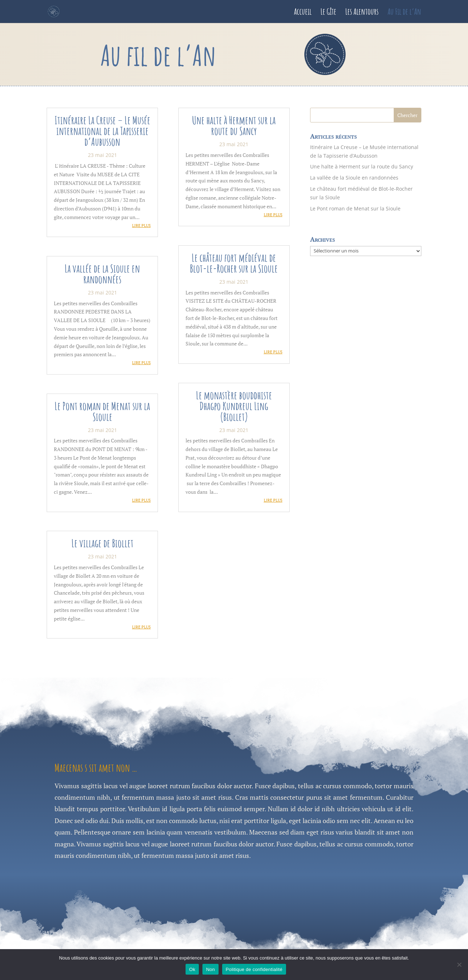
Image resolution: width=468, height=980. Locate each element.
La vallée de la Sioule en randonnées (102, 274)
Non (210, 969)
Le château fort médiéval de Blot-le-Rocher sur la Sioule (234, 263)
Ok (192, 969)
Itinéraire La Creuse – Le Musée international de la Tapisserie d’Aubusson (102, 131)
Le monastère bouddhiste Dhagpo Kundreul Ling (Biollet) (234, 406)
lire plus (141, 226)
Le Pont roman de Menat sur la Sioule (102, 411)
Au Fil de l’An (404, 13)
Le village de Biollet (102, 543)
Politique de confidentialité (254, 969)
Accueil (303, 13)
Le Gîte (328, 13)
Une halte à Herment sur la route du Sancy (234, 126)
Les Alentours (362, 13)
